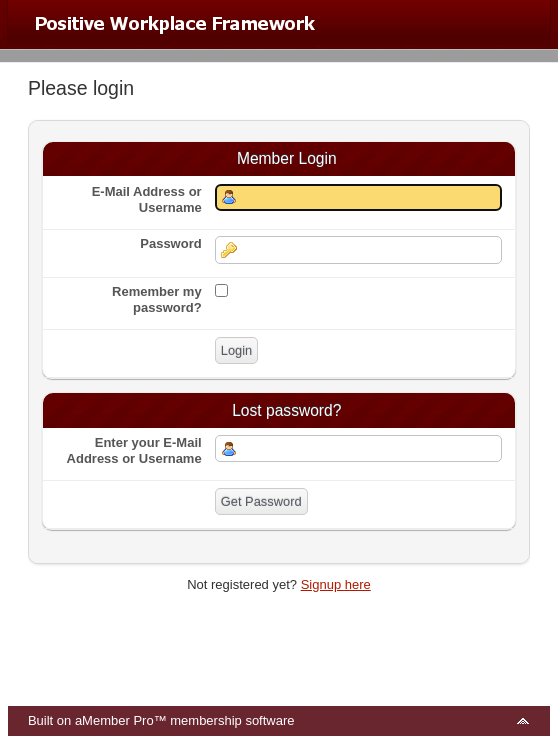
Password (170, 243)
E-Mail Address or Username (147, 199)
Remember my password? (157, 299)
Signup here (336, 584)
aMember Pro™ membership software (185, 720)
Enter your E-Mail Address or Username (134, 450)
